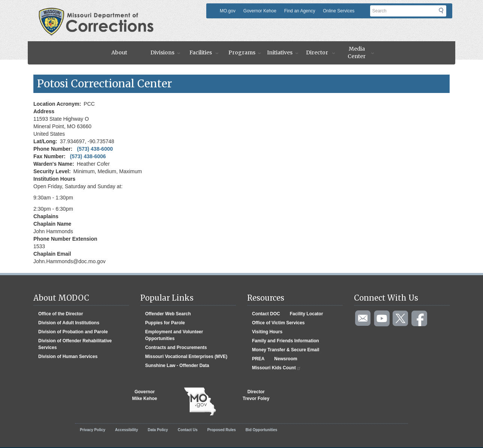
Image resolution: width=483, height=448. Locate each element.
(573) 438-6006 (88, 156)
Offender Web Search (168, 314)
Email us (363, 319)
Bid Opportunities (261, 430)
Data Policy (158, 430)
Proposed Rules (222, 430)
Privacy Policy (93, 430)
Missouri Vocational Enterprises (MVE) (186, 357)
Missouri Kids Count (277, 368)
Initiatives (280, 52)
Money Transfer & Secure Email (286, 350)
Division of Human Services (68, 357)
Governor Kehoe (260, 11)
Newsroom (286, 359)
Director (317, 52)
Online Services (339, 11)
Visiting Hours (267, 332)
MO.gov (228, 11)
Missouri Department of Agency (98, 12)
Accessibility (127, 430)
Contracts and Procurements (176, 348)
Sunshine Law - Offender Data (177, 366)
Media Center (357, 52)
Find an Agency (300, 11)
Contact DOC (266, 314)
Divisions (162, 52)
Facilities (201, 52)
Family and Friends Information (286, 341)
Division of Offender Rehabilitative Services (75, 344)
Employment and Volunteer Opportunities (174, 335)
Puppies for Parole (165, 323)
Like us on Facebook (420, 319)
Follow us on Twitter (401, 319)
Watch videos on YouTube (382, 319)
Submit (446, 13)
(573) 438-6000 (95, 149)
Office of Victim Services (278, 323)
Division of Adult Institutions (69, 323)
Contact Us (188, 430)
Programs (242, 52)
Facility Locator (307, 314)
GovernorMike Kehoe (145, 395)
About (119, 52)
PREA (258, 359)
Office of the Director (61, 314)
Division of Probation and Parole (73, 332)
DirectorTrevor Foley (256, 395)
